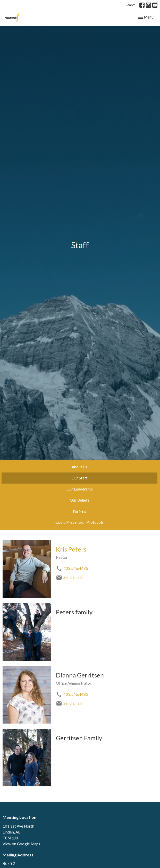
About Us (79, 467)
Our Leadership (80, 489)
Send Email (73, 577)
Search (130, 5)
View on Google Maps (21, 844)
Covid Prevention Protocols (79, 522)
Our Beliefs (80, 500)
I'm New (80, 511)
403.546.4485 (76, 568)
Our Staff (79, 478)
